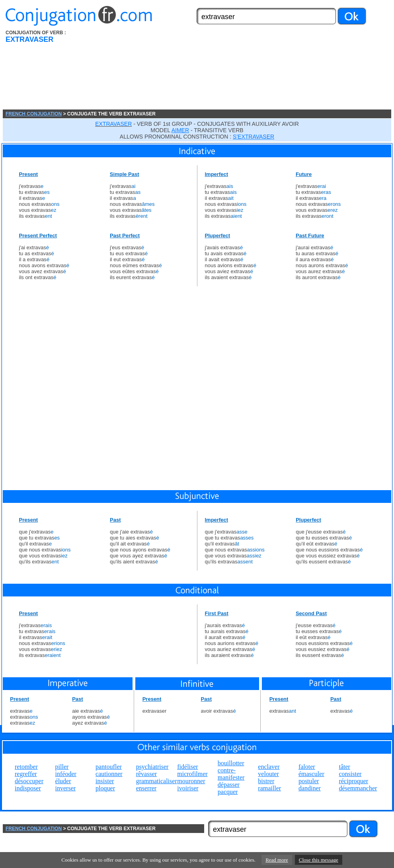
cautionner (109, 774)
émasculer (311, 774)
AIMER (180, 130)
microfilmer (192, 774)
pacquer (228, 792)
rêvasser (146, 774)
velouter (268, 774)
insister (105, 781)
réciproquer (353, 781)
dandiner (310, 788)
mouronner (191, 781)
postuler (309, 781)
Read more (277, 860)
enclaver (269, 767)
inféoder (66, 774)
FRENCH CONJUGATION (34, 114)
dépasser (229, 785)
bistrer (266, 781)
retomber (26, 767)
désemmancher (358, 788)
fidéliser (187, 767)
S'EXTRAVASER (254, 137)
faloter (307, 767)
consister (350, 774)
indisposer (28, 788)
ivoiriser (188, 788)
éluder (63, 781)
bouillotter (231, 763)
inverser (66, 788)
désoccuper (29, 781)
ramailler (269, 788)
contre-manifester (231, 774)
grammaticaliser (157, 781)
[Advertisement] (140, 70)
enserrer (146, 788)
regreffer (26, 774)
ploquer (105, 788)
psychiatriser (152, 767)
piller (62, 767)
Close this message (319, 860)
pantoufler (109, 767)
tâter (344, 767)
